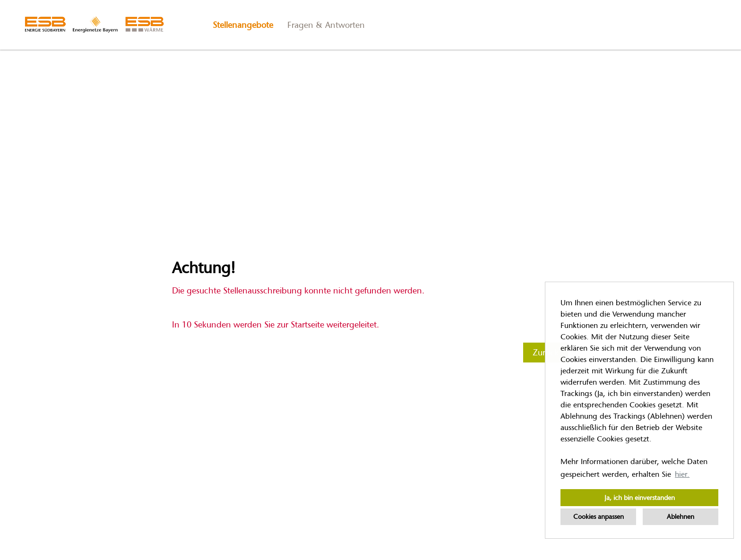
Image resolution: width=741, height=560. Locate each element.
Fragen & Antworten (326, 25)
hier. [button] (682, 474)
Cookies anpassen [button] (599, 517)
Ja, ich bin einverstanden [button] (640, 498)
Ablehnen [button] (681, 517)
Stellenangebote (243, 25)
